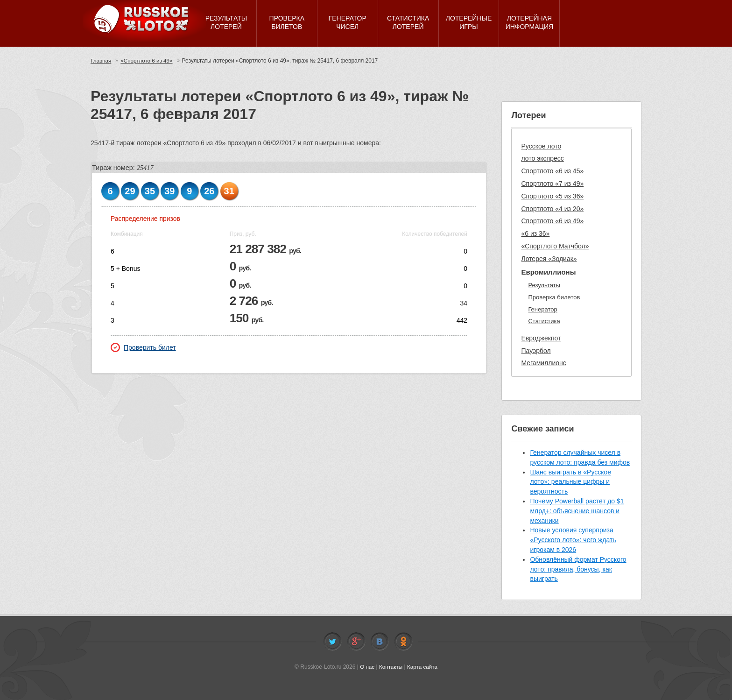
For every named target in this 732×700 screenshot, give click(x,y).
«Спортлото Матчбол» (555, 246)
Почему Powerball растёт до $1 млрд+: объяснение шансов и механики (577, 511)
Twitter (332, 642)
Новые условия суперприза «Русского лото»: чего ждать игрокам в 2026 (573, 540)
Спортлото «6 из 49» (552, 221)
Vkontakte (380, 642)
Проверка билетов (554, 297)
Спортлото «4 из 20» (552, 209)
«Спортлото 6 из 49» (148, 61)
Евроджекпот (541, 338)
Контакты (391, 667)
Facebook (356, 642)
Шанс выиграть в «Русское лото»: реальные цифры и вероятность (570, 482)
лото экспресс (542, 158)
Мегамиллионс (543, 363)
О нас (366, 667)
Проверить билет (143, 347)
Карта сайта (423, 667)
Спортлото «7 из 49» (552, 184)
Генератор (542, 309)
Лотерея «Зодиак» (549, 259)
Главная (101, 61)
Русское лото (541, 146)
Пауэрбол (536, 351)
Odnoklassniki (403, 642)
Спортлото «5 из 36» (552, 196)
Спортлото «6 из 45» (552, 171)
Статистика (544, 321)
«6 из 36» (535, 233)
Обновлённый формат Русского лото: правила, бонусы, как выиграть (578, 569)
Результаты (544, 285)
